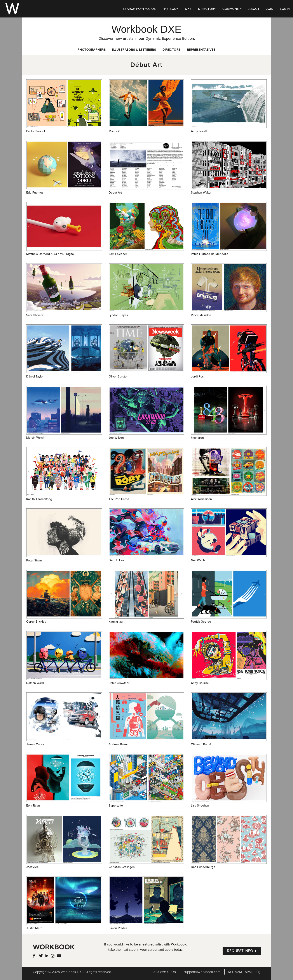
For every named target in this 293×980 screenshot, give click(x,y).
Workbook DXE (146, 29)
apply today (174, 950)
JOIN (270, 9)
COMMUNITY (232, 9)
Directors (171, 50)
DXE (188, 9)
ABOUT (254, 9)
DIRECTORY (207, 9)
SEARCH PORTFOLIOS (139, 9)
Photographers (92, 50)
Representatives (201, 50)
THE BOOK (170, 9)
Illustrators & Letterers (134, 50)
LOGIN (285, 9)
